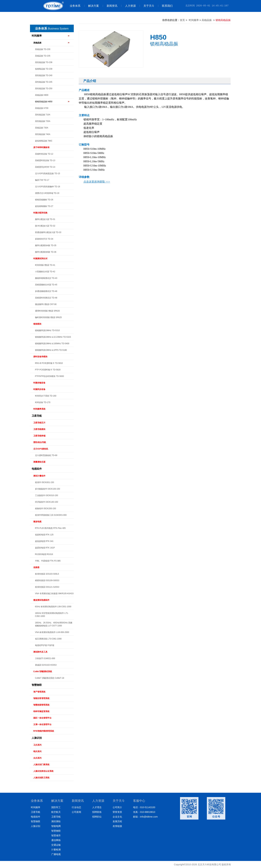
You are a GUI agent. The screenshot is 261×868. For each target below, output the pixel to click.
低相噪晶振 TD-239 (44, 69)
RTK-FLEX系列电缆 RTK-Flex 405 (50, 528)
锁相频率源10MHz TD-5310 (47, 330)
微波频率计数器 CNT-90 (46, 304)
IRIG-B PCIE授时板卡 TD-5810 (49, 363)
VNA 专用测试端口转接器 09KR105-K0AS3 (54, 594)
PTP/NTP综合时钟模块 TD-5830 (50, 376)
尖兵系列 (37, 758)
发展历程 (117, 821)
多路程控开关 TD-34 (44, 239)
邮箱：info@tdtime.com (145, 817)
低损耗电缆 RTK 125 (44, 535)
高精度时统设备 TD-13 (45, 160)
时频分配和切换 (40, 213)
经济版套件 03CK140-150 (47, 502)
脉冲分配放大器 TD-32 (45, 226)
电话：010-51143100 (144, 807)
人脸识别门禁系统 (41, 765)
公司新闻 (76, 812)
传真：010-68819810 (144, 812)
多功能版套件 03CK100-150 (48, 489)
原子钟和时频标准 (41, 147)
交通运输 (56, 845)
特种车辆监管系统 (41, 711)
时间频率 (37, 36)
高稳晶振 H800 (42, 95)
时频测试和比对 (40, 259)
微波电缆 (37, 522)
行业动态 (76, 807)
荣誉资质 (117, 812)
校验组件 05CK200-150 (46, 509)
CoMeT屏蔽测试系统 (43, 671)
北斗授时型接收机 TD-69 (46, 455)
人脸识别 (37, 738)
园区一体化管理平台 (42, 718)
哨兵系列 (37, 751)
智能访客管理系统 (41, 698)
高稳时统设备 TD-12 (44, 154)
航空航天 (56, 812)
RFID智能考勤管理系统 (44, 731)
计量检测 (56, 850)
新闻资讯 (110, 6)
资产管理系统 (39, 692)
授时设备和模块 (40, 357)
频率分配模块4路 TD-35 (46, 245)
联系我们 (165, 6)
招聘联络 (97, 812)
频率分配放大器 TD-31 (45, 219)
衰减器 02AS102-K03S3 (46, 665)
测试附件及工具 (40, 652)
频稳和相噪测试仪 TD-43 (46, 278)
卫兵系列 (37, 745)
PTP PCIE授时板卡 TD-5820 (48, 370)
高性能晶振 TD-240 (44, 75)
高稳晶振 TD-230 (43, 49)
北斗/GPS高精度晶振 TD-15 (48, 174)
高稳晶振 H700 (42, 108)
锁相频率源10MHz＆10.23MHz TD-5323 (53, 337)
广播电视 (56, 854)
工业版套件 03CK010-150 (47, 495)
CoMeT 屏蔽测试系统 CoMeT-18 (50, 678)
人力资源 (128, 6)
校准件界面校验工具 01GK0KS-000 (51, 515)
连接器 (36, 567)
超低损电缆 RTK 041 (44, 541)
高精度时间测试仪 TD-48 (46, 298)
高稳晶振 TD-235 (43, 56)
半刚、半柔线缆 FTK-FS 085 (48, 561)
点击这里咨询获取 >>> (97, 182)
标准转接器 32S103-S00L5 (47, 574)
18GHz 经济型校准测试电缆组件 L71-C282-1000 (52, 615)
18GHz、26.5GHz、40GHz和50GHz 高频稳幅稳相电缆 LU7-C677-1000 (54, 624)
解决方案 (92, 6)
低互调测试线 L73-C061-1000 (48, 639)
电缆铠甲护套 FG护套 (45, 645)
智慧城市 (56, 835)
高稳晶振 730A (42, 128)
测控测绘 (56, 821)
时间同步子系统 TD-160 (46, 396)
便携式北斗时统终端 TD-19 (47, 193)
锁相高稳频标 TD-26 (44, 200)
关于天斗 (147, 6)
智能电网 (56, 826)
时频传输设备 (39, 383)
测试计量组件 (39, 476)
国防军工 (56, 807)
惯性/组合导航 (40, 442)
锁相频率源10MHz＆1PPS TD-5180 (51, 350)
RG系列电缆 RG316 (44, 554)
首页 (182, 20)
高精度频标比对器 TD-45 (46, 285)
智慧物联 (37, 685)
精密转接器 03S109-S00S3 (47, 580)
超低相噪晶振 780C (44, 141)
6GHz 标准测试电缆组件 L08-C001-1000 (53, 607)
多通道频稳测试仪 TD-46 (46, 291)
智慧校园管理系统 (41, 705)
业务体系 (75, 6)
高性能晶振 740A (43, 134)
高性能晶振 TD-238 (44, 62)
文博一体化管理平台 (42, 724)
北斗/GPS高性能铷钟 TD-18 (48, 187)
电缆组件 (37, 469)
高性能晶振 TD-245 (44, 82)
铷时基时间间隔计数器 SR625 (48, 317)
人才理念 (97, 807)
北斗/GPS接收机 (41, 449)
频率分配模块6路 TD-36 (46, 252)
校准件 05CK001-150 (45, 482)
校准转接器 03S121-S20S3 (47, 587)
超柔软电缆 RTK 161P (45, 548)
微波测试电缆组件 (41, 600)
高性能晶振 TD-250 (44, 89)
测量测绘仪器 (39, 462)
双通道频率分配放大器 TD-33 (48, 232)
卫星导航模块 (39, 429)
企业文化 (117, 817)
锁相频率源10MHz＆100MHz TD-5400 (52, 344)
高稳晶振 (37, 43)
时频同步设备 (39, 389)
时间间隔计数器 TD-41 (45, 265)
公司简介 (117, 807)
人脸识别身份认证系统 (43, 771)
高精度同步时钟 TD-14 (45, 167)
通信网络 (56, 840)
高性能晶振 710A (43, 115)
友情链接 (117, 826)
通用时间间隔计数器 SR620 (47, 311)
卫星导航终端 (39, 436)
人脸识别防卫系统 (41, 778)
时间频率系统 (39, 409)
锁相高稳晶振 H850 (44, 102)
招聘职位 (97, 817)
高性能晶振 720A (43, 121)
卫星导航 (37, 416)
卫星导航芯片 (39, 423)
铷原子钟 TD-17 (42, 180)
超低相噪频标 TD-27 (44, 206)
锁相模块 (37, 324)
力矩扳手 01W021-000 (45, 658)
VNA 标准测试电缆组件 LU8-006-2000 (52, 632)
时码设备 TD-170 (43, 402)
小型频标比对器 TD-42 (45, 272)
